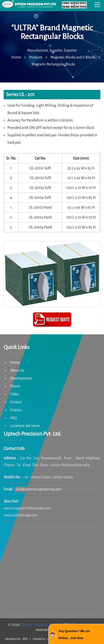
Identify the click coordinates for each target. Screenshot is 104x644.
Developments (21, 378)
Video (15, 394)
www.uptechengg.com (21, 515)
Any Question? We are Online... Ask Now (74, 635)
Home (15, 362)
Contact (16, 402)
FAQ (13, 418)
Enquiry (16, 410)
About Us (17, 370)
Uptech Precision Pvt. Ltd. (41, 625)
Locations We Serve (25, 426)
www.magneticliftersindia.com (27, 508)
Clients (15, 386)
